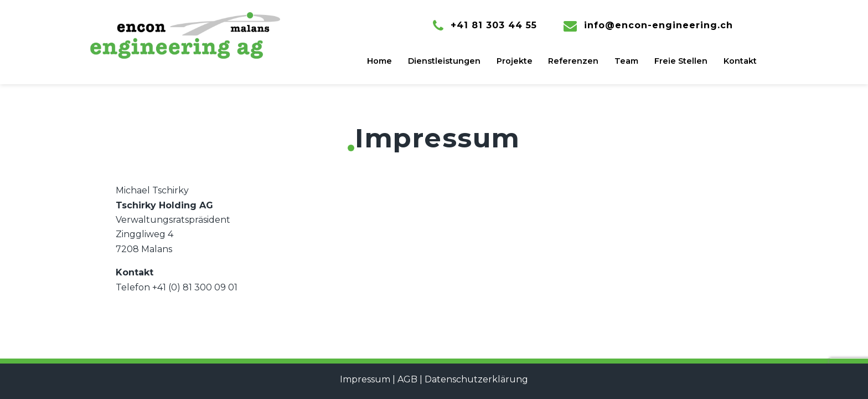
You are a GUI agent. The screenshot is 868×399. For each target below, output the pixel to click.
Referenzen (573, 61)
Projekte (515, 61)
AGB (407, 379)
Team (626, 61)
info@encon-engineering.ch (658, 25)
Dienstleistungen (444, 61)
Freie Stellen (681, 61)
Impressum (365, 379)
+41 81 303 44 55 (494, 25)
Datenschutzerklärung (476, 379)
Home (379, 61)
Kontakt (740, 61)
